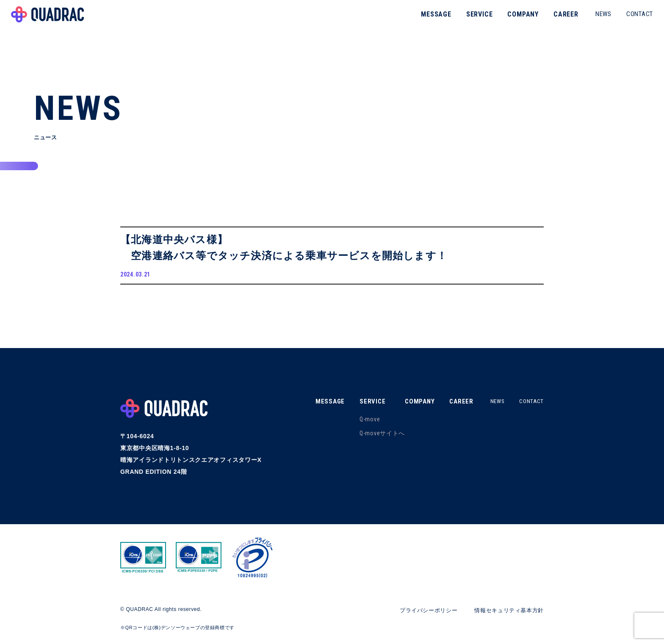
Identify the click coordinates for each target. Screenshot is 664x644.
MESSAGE (426, 19)
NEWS (593, 19)
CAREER (556, 19)
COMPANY (513, 19)
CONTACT (629, 19)
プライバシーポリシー (421, 614)
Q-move (363, 422)
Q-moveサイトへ (375, 436)
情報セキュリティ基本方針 (506, 614)
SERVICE (469, 19)
